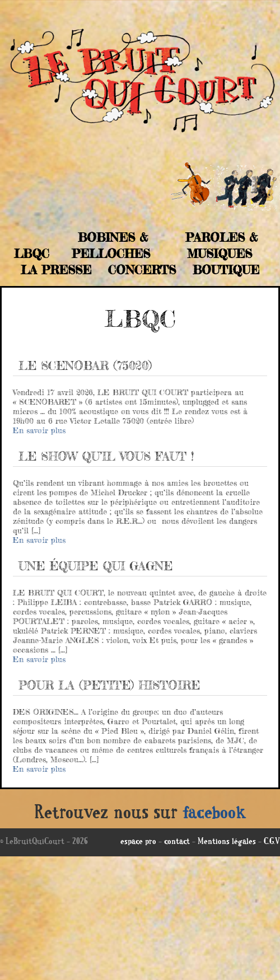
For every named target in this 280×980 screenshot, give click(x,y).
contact (177, 842)
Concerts (142, 270)
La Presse (56, 270)
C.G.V (272, 842)
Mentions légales (227, 842)
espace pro (138, 842)
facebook (214, 814)
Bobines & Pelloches (111, 245)
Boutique (226, 270)
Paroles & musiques (221, 245)
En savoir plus (39, 430)
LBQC (32, 254)
